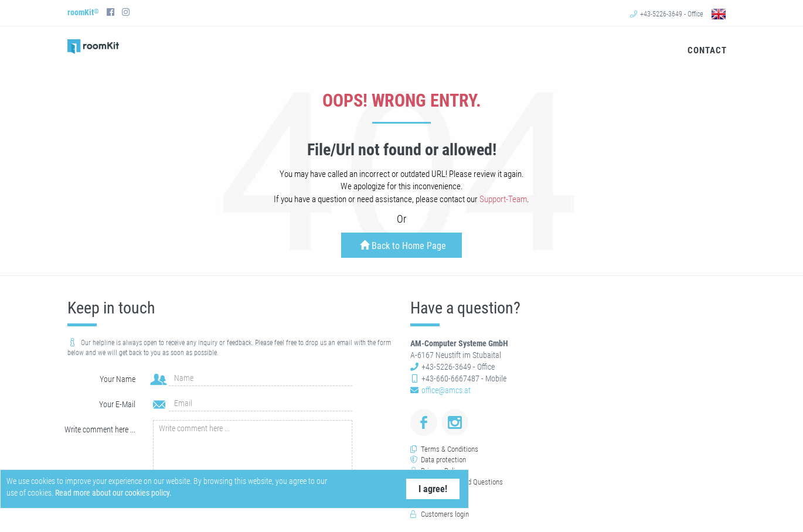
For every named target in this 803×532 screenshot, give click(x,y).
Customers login (445, 514)
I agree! (419, 489)
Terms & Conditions (450, 449)
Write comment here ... (100, 429)
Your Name (118, 379)
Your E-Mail (117, 404)
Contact (706, 50)
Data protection (443, 460)
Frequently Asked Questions (462, 482)
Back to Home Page (403, 246)
